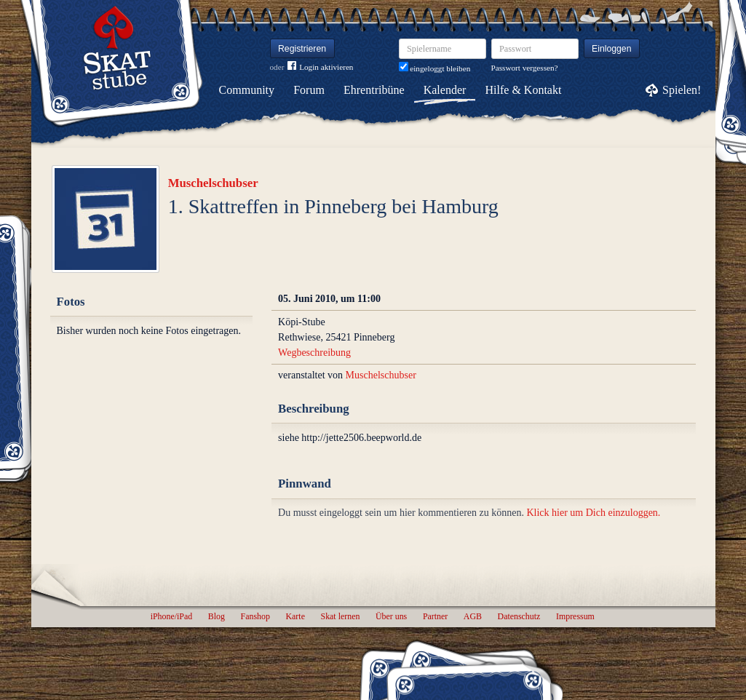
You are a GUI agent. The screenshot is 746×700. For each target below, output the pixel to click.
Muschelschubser (213, 183)
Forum (309, 90)
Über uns (391, 616)
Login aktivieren (320, 67)
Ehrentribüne (374, 90)
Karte (295, 616)
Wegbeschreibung (314, 353)
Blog (217, 616)
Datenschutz (519, 616)
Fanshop (255, 616)
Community (247, 90)
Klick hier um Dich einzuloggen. (593, 513)
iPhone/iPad (171, 616)
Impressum (575, 616)
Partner (435, 616)
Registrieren (302, 49)
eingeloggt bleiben (435, 68)
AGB (473, 616)
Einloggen (612, 49)
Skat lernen (341, 616)
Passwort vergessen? (525, 68)
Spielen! (682, 90)
